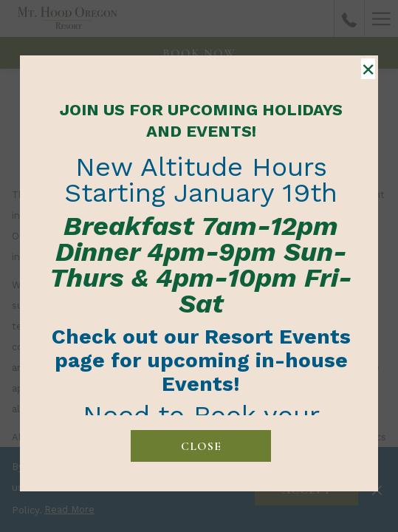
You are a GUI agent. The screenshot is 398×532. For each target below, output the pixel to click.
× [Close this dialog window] (368, 69)
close (201, 446)
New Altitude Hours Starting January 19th (201, 180)
